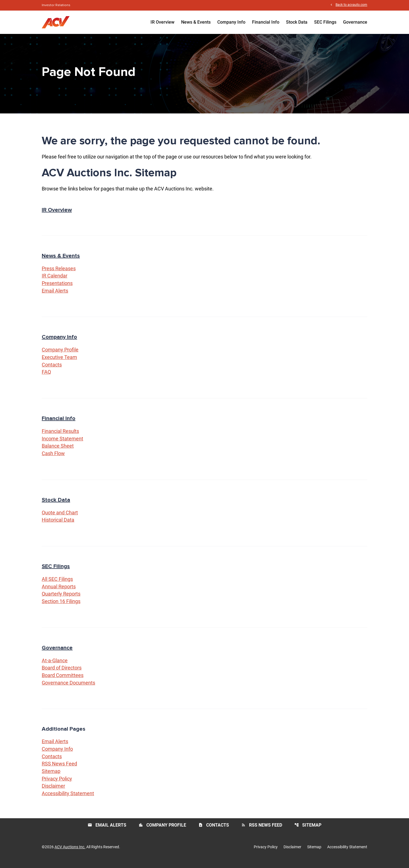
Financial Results (60, 436)
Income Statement (62, 444)
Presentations (57, 288)
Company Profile (60, 354)
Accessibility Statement (68, 800)
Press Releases (59, 273)
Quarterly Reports (61, 600)
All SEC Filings (57, 585)
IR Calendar (55, 280)
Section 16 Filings (61, 607)
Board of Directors (62, 674)
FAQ (46, 377)
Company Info (231, 22)
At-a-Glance (55, 666)
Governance (355, 22)
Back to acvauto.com (351, 5)
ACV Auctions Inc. (70, 854)
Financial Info (266, 22)
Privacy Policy (57, 785)
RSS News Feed (59, 770)
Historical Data (58, 525)
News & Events (196, 22)
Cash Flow (53, 459)
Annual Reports (59, 592)
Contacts (52, 369)
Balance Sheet (58, 451)
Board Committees (63, 681)
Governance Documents (68, 689)
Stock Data (297, 22)
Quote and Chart (60, 518)
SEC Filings (325, 22)
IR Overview (162, 22)
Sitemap (51, 778)
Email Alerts (55, 295)
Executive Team (59, 362)
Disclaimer (53, 793)
